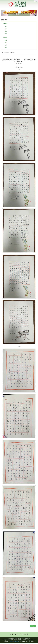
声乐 (6, 43)
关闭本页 (33, 626)
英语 (6, 31)
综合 (6, 47)
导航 (36, 1)
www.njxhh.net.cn (26, 638)
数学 (6, 29)
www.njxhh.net (18, 638)
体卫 (6, 34)
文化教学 (5, 24)
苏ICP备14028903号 (14, 642)
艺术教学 (5, 37)
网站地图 (6, 642)
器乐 (6, 45)
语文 (6, 27)
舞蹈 (6, 40)
